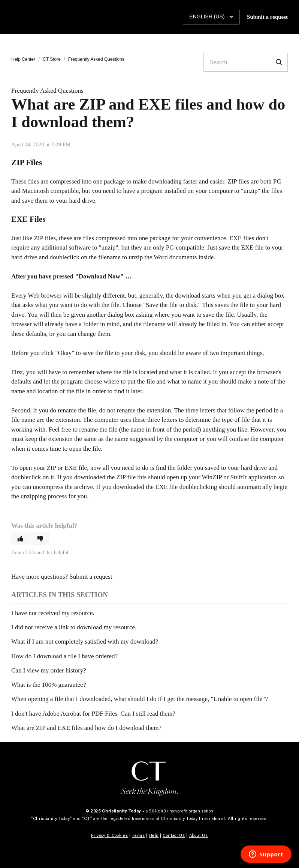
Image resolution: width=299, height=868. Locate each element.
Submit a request (267, 17)
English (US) (208, 17)
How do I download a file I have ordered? (64, 656)
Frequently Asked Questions (96, 59)
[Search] (246, 62)
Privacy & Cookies (109, 835)
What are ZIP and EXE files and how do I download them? (86, 728)
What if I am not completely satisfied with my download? (85, 642)
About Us (199, 835)
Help (154, 835)
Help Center (23, 59)
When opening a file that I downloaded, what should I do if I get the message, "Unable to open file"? (140, 699)
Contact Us (174, 835)
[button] (20, 539)
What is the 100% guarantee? (49, 685)
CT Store (52, 59)
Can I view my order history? (49, 670)
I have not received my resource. (53, 613)
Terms (138, 835)
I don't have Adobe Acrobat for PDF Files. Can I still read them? (93, 714)
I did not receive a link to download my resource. (74, 627)
